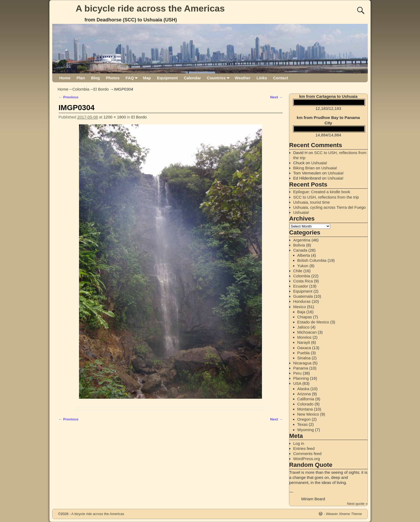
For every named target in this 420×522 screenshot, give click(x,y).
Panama (301, 368)
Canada (300, 250)
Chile (298, 271)
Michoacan (307, 332)
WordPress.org (307, 459)
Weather (243, 78)
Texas (303, 424)
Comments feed (307, 454)
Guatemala (303, 296)
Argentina (302, 240)
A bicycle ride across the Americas (150, 8)
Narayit (304, 342)
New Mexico (308, 414)
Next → (276, 97)
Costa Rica (303, 281)
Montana (305, 409)
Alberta (304, 255)
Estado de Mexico (313, 322)
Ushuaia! (319, 163)
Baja (301, 312)
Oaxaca (304, 348)
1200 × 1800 (115, 117)
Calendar (192, 78)
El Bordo (101, 89)
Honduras (302, 301)
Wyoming (306, 430)
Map (147, 78)
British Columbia (312, 260)
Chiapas (305, 317)
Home (65, 78)
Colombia (81, 89)
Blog (95, 78)
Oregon (304, 419)
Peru (298, 373)
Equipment (167, 78)
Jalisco (303, 327)
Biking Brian (304, 168)
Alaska (303, 389)
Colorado (305, 404)
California (306, 399)
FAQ (133, 78)
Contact (280, 78)
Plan (81, 78)
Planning (301, 378)
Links (262, 78)
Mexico (300, 307)
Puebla (304, 353)
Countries (220, 78)
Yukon (303, 266)
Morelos (304, 337)
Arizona (304, 394)
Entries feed (304, 448)
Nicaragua (302, 363)
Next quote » (357, 504)
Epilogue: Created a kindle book (322, 192)
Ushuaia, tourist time (312, 202)
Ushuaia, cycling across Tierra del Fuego (330, 207)
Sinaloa (304, 358)
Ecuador (301, 286)
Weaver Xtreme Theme (344, 514)
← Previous (69, 97)
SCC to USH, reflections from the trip (326, 197)
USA (297, 383)
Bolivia (299, 245)
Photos (113, 78)
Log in (299, 443)
